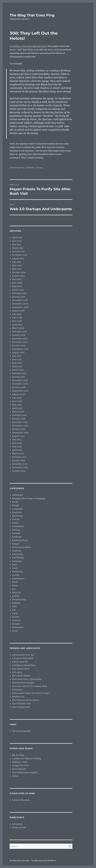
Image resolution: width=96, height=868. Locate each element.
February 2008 (19, 332)
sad (14, 610)
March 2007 (18, 370)
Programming (19, 599)
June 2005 (17, 443)
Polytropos (17, 690)
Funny (15, 523)
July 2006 (17, 398)
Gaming (16, 530)
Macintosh (17, 572)
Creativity (17, 512)
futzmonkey (18, 526)
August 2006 (18, 394)
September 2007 (20, 349)
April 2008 (17, 325)
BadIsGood (17, 495)
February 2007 (19, 373)
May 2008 (17, 321)
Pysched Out (18, 697)
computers (17, 509)
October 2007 (19, 345)
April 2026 (17, 237)
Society (16, 617)
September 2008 (20, 307)
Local (15, 568)
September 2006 (20, 391)
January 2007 (19, 377)
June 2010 (17, 265)
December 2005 (20, 422)
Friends (16, 519)
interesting (18, 554)
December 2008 (20, 300)
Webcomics (18, 627)
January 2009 (19, 297)
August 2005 (18, 436)
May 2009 (17, 286)
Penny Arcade (19, 827)
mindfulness (18, 579)
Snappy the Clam (20, 765)
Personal (16, 592)
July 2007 (17, 356)
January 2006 (19, 419)
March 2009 (18, 290)
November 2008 (20, 304)
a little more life (20, 662)
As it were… (18, 672)
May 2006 (17, 405)
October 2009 (19, 272)
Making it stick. (20, 762)
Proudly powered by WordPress (44, 861)
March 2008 (18, 328)
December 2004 (20, 464)
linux (15, 565)
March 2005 (18, 453)
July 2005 (17, 440)
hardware (17, 537)
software (16, 620)
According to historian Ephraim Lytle (28, 46)
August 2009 (18, 276)
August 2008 (18, 311)
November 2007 (20, 342)
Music (15, 582)
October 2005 (19, 429)
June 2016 (17, 241)
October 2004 (19, 471)
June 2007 (17, 359)
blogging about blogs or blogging (29, 498)
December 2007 (20, 339)
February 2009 (19, 293)
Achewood (17, 824)
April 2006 (17, 408)
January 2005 (19, 460)
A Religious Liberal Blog (24, 665)
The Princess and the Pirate (26, 700)
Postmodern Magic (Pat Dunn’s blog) (31, 693)
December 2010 (20, 255)
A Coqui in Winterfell (22, 658)
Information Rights (22, 547)
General (40, 168)
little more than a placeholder (27, 679)
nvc (14, 589)
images (16, 544)
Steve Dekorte (19, 769)
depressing (18, 516)
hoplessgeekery (20, 540)
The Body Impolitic (22, 731)
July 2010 (17, 262)
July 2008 (17, 314)
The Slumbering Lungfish (25, 772)
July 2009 (17, 279)
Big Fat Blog (18, 755)
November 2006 (20, 384)
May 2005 (17, 447)
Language (17, 561)
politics (16, 596)
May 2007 (17, 363)
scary (15, 613)
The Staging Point (21, 707)
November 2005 (20, 426)
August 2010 (18, 258)
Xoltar (15, 776)
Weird (15, 631)
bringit (16, 505)
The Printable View (21, 704)
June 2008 (17, 318)
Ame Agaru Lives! (21, 669)
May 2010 (17, 269)
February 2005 (19, 457)
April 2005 (17, 450)
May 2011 (17, 244)
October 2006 (19, 387)
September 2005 (20, 433)
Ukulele (16, 624)
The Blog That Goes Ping (32, 15)
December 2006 (20, 380)
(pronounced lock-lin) (23, 655)
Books (15, 502)
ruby (14, 606)
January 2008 (19, 335)
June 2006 (17, 401)
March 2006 (18, 412)
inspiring (17, 551)
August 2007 (18, 352)
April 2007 (17, 366)
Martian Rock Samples (23, 683)
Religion (16, 603)
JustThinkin (18, 558)
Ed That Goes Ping (17, 168)
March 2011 (18, 248)
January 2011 (18, 251)
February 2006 (19, 415)
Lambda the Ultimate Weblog (27, 759)
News (15, 585)
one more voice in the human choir (29, 686)
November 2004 (20, 467)
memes (16, 575)
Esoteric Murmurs (21, 800)
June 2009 (17, 283)
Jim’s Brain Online (21, 676)
